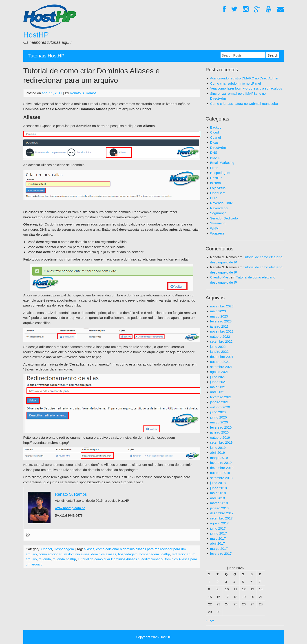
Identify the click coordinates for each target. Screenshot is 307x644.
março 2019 (219, 458)
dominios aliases (104, 554)
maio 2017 (218, 538)
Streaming (218, 223)
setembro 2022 (221, 341)
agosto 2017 (220, 523)
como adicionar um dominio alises (64, 554)
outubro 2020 (220, 407)
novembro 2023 (222, 306)
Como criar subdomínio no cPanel (236, 83)
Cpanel (47, 549)
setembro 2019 (221, 442)
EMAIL (215, 158)
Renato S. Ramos (83, 93)
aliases (89, 549)
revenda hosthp (64, 559)
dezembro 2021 (222, 357)
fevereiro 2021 (221, 397)
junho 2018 (219, 488)
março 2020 (219, 422)
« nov (210, 620)
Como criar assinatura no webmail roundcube (244, 104)
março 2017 (219, 549)
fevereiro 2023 (221, 321)
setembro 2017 (221, 518)
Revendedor (219, 208)
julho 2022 (218, 347)
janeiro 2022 (220, 352)
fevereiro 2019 (221, 463)
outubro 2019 (220, 437)
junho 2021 (219, 382)
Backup (216, 127)
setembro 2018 (221, 478)
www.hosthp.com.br (70, 508)
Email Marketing (222, 163)
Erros (214, 168)
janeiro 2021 (220, 402)
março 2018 (219, 503)
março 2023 (219, 316)
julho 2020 (218, 412)
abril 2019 (218, 452)
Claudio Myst (220, 277)
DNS (214, 152)
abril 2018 (218, 498)
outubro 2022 (220, 336)
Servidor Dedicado (224, 218)
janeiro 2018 (220, 508)
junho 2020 (219, 417)
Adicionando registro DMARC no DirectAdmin (244, 78)
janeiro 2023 (220, 326)
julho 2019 (218, 448)
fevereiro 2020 (221, 427)
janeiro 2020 (220, 432)
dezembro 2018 (222, 468)
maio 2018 (218, 493)
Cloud (215, 132)
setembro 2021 (221, 367)
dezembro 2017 (222, 513)
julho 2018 (218, 483)
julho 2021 (218, 377)
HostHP (36, 35)
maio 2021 (218, 387)
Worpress (217, 233)
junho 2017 (219, 533)
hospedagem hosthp (155, 554)
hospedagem (128, 554)
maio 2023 (218, 311)
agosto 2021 (220, 372)
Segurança (218, 213)
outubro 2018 (220, 473)
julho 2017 (218, 528)
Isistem (216, 183)
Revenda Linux (221, 203)
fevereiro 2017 (221, 553)
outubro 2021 (220, 362)
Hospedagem (64, 549)
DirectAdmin (219, 148)
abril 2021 (218, 392)
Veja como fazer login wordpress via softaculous (246, 88)
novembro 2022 (222, 331)
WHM (214, 228)
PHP (214, 198)
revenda (45, 559)
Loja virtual (218, 188)
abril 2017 (218, 543)
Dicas (214, 142)
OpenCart (218, 193)
